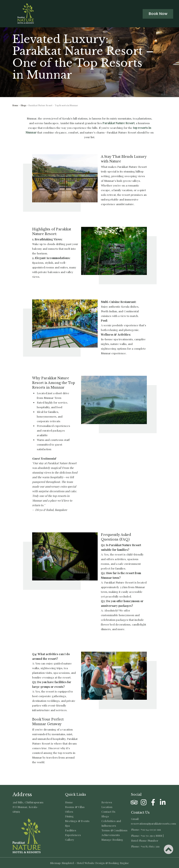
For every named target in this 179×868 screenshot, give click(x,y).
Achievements (111, 835)
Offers (69, 812)
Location (107, 807)
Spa (67, 826)
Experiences (73, 835)
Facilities (71, 830)
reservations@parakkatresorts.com (153, 823)
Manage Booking (112, 840)
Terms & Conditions (114, 830)
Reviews (107, 802)
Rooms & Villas (75, 807)
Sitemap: (56, 863)
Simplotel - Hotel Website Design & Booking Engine (95, 863)
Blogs (23, 105)
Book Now (158, 14)
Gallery (70, 840)
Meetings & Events (77, 821)
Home (15, 105)
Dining (69, 816)
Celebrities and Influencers (111, 823)
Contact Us (108, 812)
